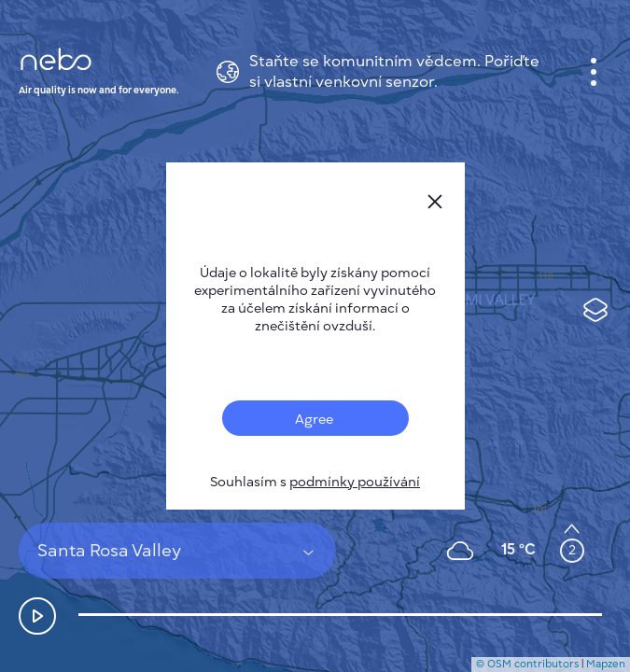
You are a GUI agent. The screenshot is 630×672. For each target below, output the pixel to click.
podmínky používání (355, 482)
